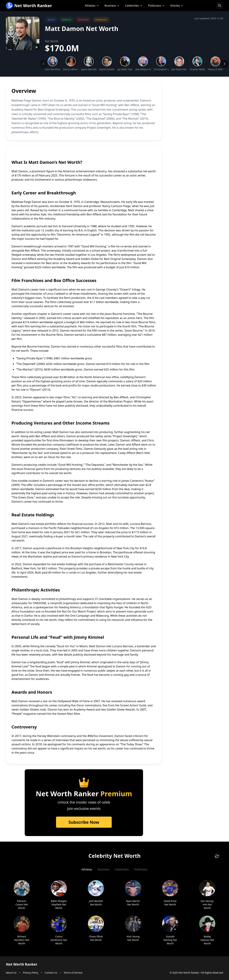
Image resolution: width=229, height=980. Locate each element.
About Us (11, 973)
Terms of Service (73, 973)
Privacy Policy (31, 973)
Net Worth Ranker (29, 6)
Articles (177, 6)
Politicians (156, 6)
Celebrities (134, 6)
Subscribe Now (84, 822)
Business (112, 6)
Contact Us (51, 973)
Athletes (92, 6)
